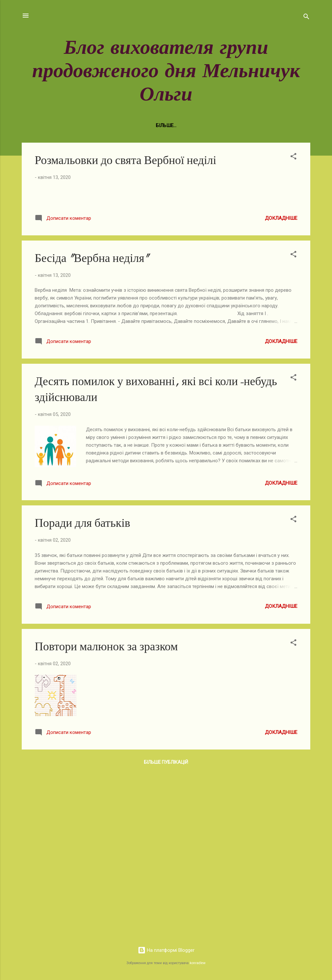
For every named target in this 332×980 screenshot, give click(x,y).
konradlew (198, 963)
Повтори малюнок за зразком (106, 813)
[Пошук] (306, 18)
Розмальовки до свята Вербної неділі (125, 160)
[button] (293, 157)
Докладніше (281, 385)
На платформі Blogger (166, 950)
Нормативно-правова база (79, 125)
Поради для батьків (82, 690)
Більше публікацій (166, 929)
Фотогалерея (196, 125)
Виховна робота (147, 125)
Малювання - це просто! (256, 125)
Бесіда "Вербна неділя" (92, 425)
